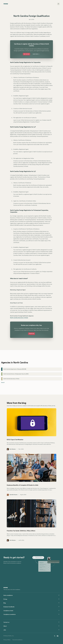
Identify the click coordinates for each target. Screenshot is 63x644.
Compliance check (8, 611)
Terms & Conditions (17, 640)
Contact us (6, 622)
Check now (31, 334)
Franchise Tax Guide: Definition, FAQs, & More (21, 531)
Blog (5, 603)
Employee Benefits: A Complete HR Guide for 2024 (23, 485)
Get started (26, 54)
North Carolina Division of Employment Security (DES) (16, 374)
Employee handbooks (9, 607)
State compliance (8, 595)
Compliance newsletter (10, 614)
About (5, 626)
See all (3, 383)
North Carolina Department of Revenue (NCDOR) (15, 369)
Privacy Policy (7, 640)
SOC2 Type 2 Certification (15, 440)
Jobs (5, 630)
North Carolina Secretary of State (19, 318)
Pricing (5, 599)
